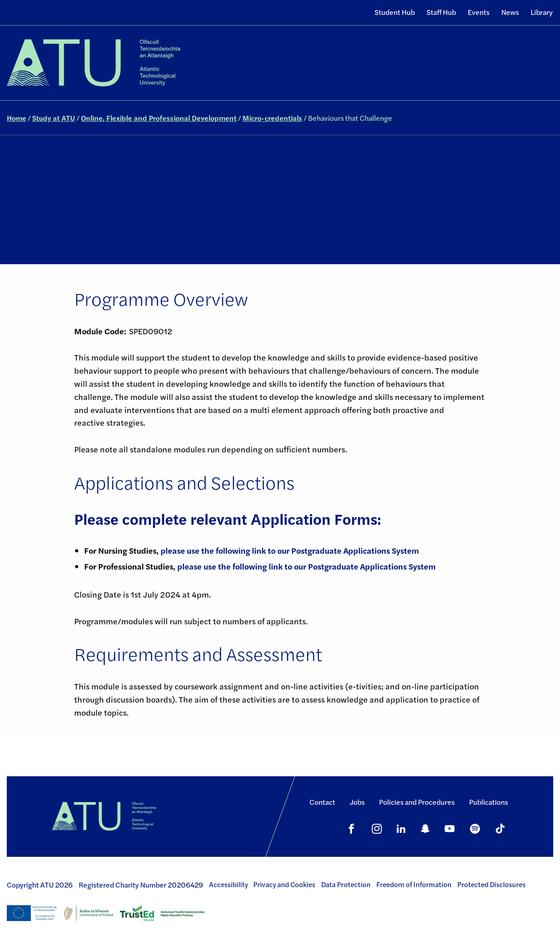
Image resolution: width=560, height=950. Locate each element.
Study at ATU (54, 118)
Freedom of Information (414, 884)
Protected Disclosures (491, 884)
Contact (322, 802)
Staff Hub (441, 12)
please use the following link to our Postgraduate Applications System (289, 550)
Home (17, 118)
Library (542, 12)
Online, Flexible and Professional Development (159, 118)
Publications (489, 802)
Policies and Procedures (417, 802)
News (510, 12)
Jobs (357, 802)
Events (479, 12)
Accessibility (228, 884)
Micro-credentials (272, 118)
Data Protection (346, 884)
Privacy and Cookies (284, 884)
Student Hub (395, 12)
